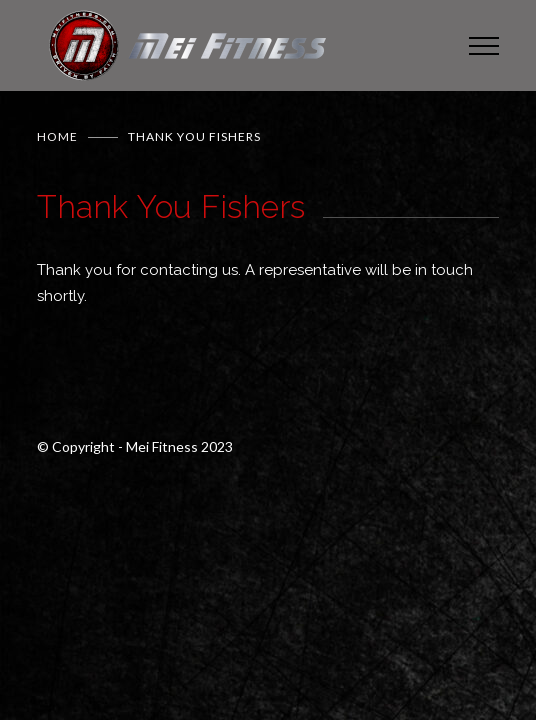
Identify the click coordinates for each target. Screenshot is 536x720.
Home (57, 136)
